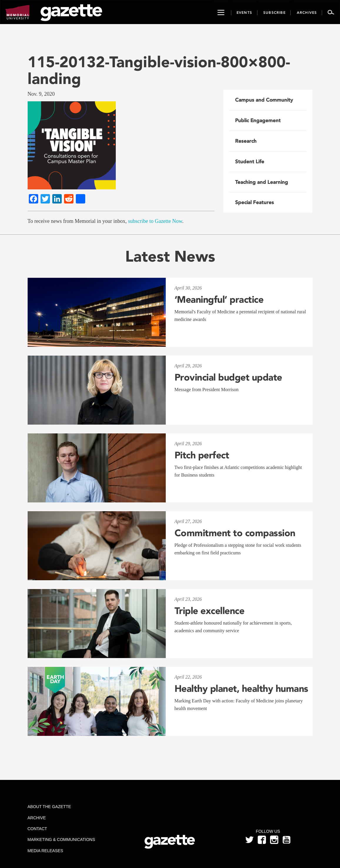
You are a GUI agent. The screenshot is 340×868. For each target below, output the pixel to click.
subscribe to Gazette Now (155, 221)
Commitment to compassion (235, 533)
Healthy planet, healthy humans (241, 689)
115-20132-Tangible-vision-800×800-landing (159, 70)
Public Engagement (258, 120)
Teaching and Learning (262, 182)
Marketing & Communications (61, 840)
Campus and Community (264, 100)
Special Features (254, 202)
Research (246, 141)
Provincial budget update (228, 377)
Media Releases (45, 851)
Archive (37, 818)
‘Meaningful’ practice (219, 300)
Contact (37, 829)
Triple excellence (210, 611)
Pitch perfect (202, 455)
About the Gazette (49, 807)
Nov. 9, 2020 (41, 94)
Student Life (250, 162)
